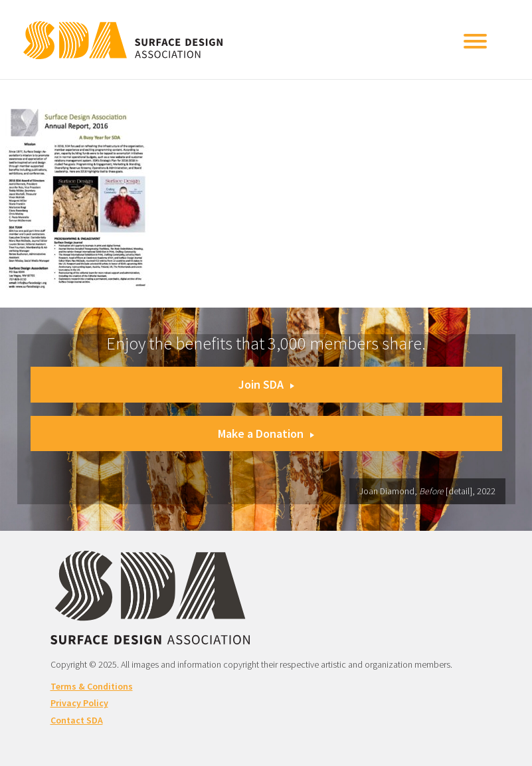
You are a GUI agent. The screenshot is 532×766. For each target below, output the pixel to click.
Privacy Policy (79, 703)
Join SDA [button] (266, 384)
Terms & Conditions (92, 686)
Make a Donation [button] (266, 433)
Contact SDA (77, 720)
